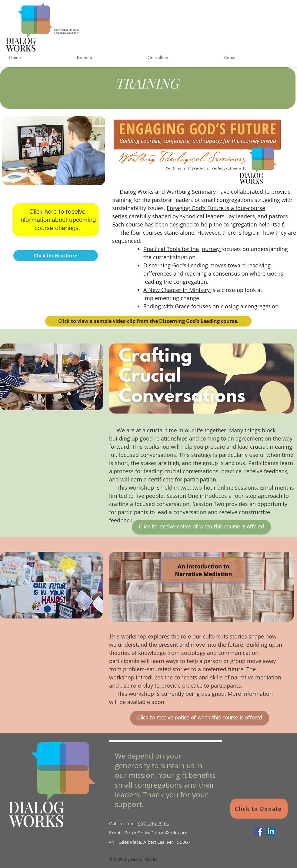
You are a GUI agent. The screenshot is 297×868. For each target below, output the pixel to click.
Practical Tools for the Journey (182, 249)
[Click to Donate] (259, 809)
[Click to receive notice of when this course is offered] (201, 527)
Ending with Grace (167, 306)
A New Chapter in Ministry (177, 290)
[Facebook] (259, 831)
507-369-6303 (154, 824)
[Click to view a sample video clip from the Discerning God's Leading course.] (148, 321)
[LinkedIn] (271, 831)
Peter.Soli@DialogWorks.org (157, 833)
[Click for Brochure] (56, 256)
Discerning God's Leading (176, 265)
